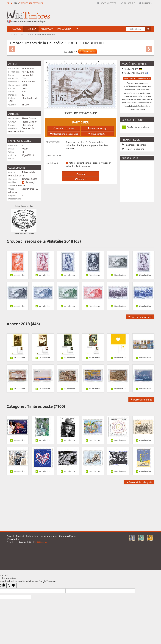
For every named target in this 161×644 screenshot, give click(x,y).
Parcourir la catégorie (139, 482)
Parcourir (64, 29)
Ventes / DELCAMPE (135, 73)
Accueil (17, 29)
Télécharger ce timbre (134, 145)
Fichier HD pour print (133, 149)
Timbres (31, 29)
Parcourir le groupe (140, 317)
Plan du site (13, 539)
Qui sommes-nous (48, 536)
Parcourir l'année (141, 399)
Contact (20, 536)
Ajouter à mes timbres (138, 127)
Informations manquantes (64, 134)
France (146, 3)
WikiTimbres (41, 542)
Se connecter (107, 3)
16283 (16, 3)
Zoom (81, 174)
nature (21, 185)
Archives (47, 29)
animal (12, 185)
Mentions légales (68, 536)
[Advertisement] (97, 16)
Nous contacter (97, 134)
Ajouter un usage (97, 128)
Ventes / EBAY (132, 69)
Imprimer (81, 179)
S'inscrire (128, 3)
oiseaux (29, 182)
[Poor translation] (11, 586)
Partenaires (32, 536)
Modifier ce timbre (64, 128)
